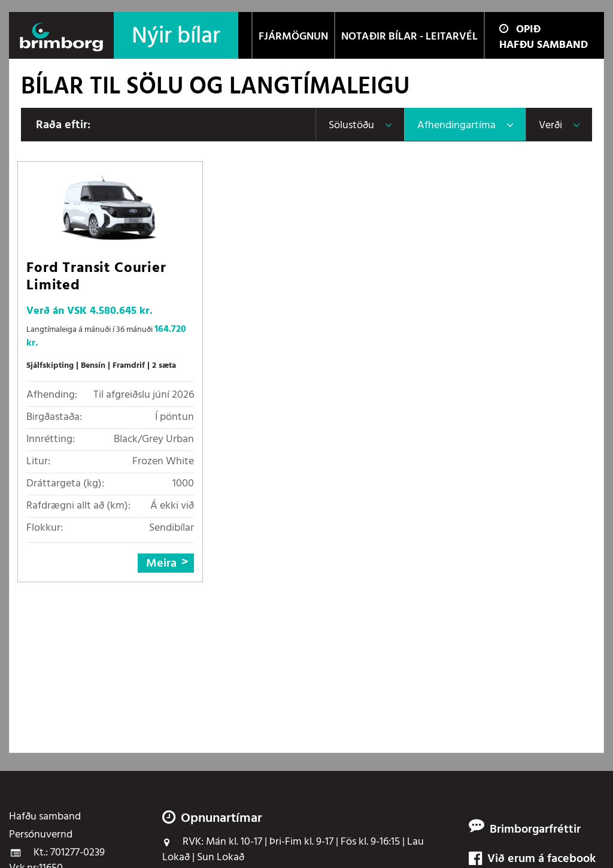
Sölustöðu (351, 125)
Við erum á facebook (532, 859)
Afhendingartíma (456, 125)
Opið (520, 30)
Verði (550, 125)
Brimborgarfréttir (535, 830)
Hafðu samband (544, 45)
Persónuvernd (41, 835)
